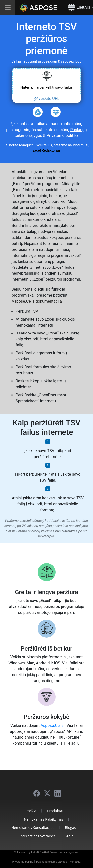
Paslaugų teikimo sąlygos (52, 862)
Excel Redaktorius (46, 150)
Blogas (70, 828)
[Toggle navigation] (8, 7)
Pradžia (30, 811)
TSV (35, 311)
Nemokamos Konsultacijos (33, 828)
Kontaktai (75, 862)
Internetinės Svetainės (38, 836)
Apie (70, 836)
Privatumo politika (63, 136)
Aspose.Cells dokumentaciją (37, 301)
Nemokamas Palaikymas (44, 819)
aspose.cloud (71, 61)
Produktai (55, 811)
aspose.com (48, 61)
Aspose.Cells (53, 725)
